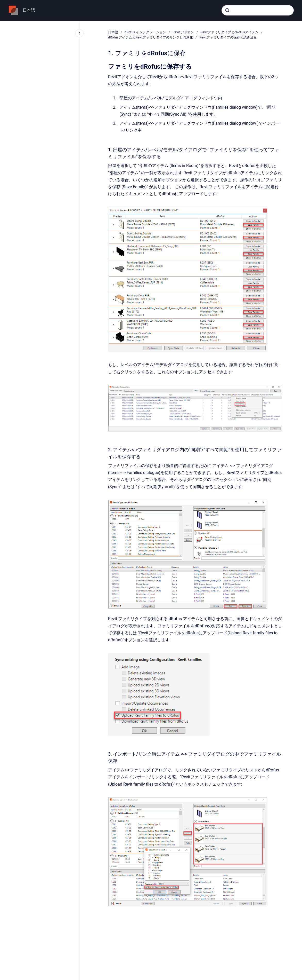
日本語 (29, 10)
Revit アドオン (183, 32)
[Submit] (227, 10)
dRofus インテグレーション (145, 32)
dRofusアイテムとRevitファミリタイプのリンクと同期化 (150, 37)
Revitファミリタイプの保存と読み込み (228, 37)
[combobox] (258, 10)
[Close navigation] (79, 33)
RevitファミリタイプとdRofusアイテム (229, 32)
